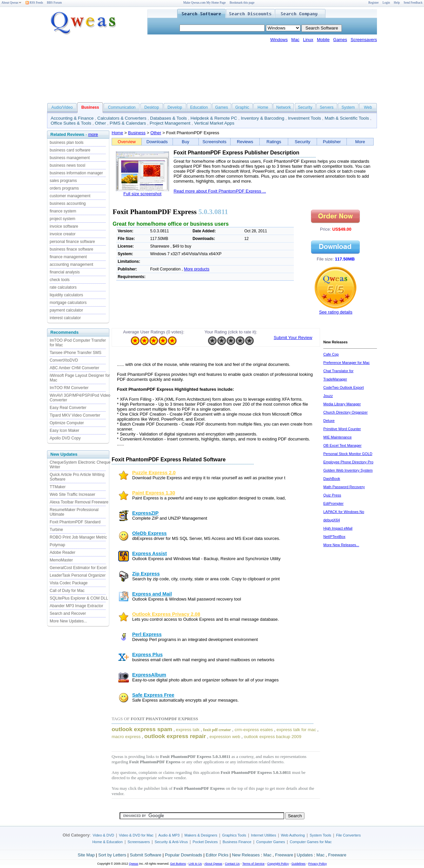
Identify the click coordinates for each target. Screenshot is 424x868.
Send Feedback (413, 3)
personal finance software (72, 242)
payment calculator (66, 310)
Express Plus (147, 655)
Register (373, 3)
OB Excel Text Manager (342, 445)
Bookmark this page (242, 3)
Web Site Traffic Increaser (73, 494)
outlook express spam (142, 729)
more (93, 134)
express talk (188, 730)
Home (263, 107)
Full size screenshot (143, 194)
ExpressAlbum (149, 675)
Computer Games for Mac (311, 842)
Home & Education (108, 842)
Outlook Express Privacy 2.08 (166, 614)
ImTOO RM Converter (69, 388)
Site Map (86, 855)
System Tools (320, 835)
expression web (225, 737)
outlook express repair (175, 736)
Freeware (284, 855)
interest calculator (65, 318)
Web (368, 107)
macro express (126, 737)
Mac (295, 40)
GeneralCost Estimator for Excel (78, 568)
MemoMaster (61, 560)
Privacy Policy (317, 864)
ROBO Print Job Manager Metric (78, 537)
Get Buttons (178, 864)
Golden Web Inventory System (348, 470)
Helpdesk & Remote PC (214, 118)
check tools (60, 280)
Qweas (133, 864)
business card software (70, 150)
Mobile (323, 40)
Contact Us (232, 864)
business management (70, 158)
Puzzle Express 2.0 (154, 473)
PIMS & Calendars (128, 123)
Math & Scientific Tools (347, 118)
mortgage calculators (68, 303)
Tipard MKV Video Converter (75, 415)
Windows (279, 40)
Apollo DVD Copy (65, 438)
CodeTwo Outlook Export (344, 387)
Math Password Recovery (344, 487)
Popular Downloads (184, 855)
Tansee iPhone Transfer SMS (76, 353)
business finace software (71, 249)
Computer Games (270, 842)
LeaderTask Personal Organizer (78, 575)
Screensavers (364, 40)
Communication (122, 107)
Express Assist (150, 553)
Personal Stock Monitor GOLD (348, 454)
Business (137, 133)
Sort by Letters (112, 855)
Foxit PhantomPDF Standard (75, 522)
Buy (185, 142)
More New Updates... (68, 621)
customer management (70, 196)
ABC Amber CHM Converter (74, 368)
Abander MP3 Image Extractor (76, 606)
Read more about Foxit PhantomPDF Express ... (220, 191)
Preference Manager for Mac (346, 363)
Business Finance (237, 842)
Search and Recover (68, 613)
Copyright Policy (278, 864)
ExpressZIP (145, 513)
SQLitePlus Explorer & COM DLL (79, 598)
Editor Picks (217, 855)
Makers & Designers (201, 835)
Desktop (152, 107)
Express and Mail (152, 594)
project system (62, 219)
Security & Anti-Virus (171, 842)
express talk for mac (296, 730)
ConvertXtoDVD (64, 360)
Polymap (57, 545)
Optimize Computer (67, 423)
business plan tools (67, 143)
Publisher (332, 142)
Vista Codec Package (69, 583)
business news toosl (67, 165)
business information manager (76, 173)
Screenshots (214, 142)
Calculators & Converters (122, 118)
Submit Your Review (293, 338)
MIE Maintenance (338, 437)
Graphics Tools (234, 835)
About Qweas (11, 3)
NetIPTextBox (334, 537)
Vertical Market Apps (214, 123)
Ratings (274, 142)
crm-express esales (254, 730)
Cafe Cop (331, 354)
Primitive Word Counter (342, 429)
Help (397, 3)
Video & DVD (104, 835)
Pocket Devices (205, 842)
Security (305, 107)
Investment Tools (304, 118)
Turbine (56, 530)
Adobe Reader (62, 552)
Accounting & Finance (72, 118)
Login (386, 3)
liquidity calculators (66, 295)
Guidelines (299, 864)
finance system (63, 211)
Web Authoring (293, 835)
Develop (175, 107)
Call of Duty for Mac (67, 591)
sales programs (63, 181)
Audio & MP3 (169, 835)
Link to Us (195, 864)
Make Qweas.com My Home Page (204, 3)
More (360, 142)
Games (340, 40)
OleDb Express (149, 533)
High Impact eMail (338, 528)
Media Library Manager (342, 404)
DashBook (332, 479)
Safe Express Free (153, 695)
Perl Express (147, 634)
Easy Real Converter (68, 408)
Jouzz (328, 396)
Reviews (245, 142)
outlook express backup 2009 (272, 737)
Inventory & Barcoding (263, 118)
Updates (305, 855)
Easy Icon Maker (64, 431)
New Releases (246, 855)
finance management (68, 257)
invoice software (64, 226)
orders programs (64, 188)
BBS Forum (54, 3)
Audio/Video (62, 107)
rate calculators (63, 287)
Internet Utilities (264, 835)
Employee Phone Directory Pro (348, 462)
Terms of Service (253, 864)
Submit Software (146, 855)
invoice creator (63, 234)
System (348, 107)
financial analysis (65, 272)
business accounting (68, 203)
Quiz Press (332, 495)
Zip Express (146, 574)
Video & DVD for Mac (136, 835)
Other (101, 123)
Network (284, 107)
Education (199, 107)
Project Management (170, 123)
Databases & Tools (168, 118)
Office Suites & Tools (71, 123)
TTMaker (58, 487)
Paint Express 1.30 (154, 493)
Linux (308, 40)
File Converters (348, 835)
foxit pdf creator (217, 730)
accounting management (71, 264)
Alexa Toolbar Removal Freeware (79, 502)
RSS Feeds (34, 3)
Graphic (242, 107)
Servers (326, 107)
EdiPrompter (333, 503)
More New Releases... (341, 545)
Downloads (157, 142)
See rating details (336, 312)
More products (197, 269)
